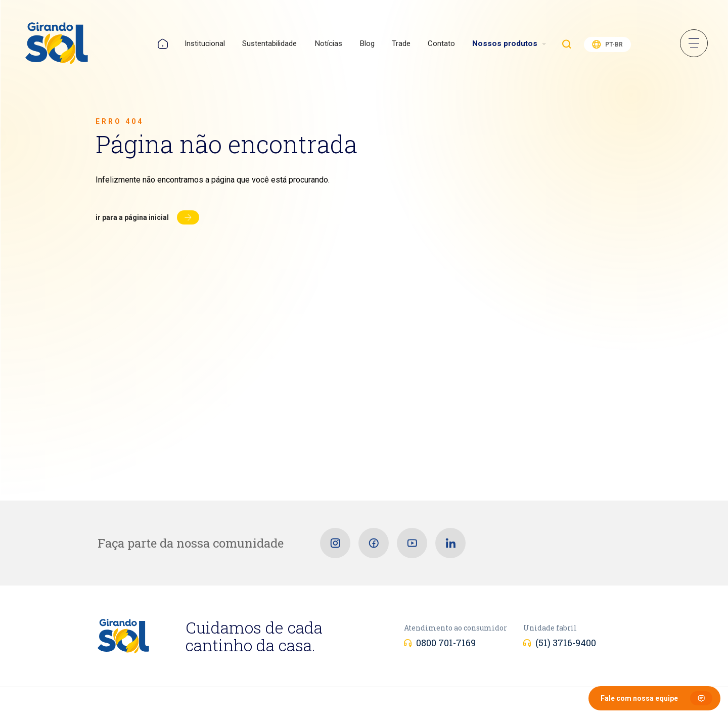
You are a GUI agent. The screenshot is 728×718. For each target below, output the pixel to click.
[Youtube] (412, 543)
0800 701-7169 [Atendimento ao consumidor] (446, 643)
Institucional (205, 43)
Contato (441, 43)
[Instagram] (335, 543)
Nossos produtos (505, 43)
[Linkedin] (450, 543)
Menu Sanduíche (694, 43)
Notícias (328, 43)
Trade (401, 43)
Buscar (567, 44)
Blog (367, 43)
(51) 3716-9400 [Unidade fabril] (566, 643)
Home (163, 44)
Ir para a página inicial (132, 217)
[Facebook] (374, 543)
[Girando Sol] (57, 44)
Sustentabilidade (269, 43)
